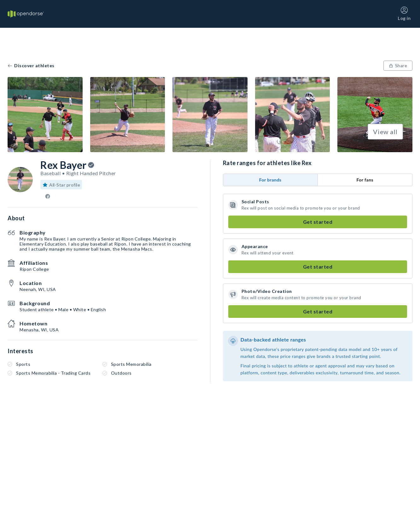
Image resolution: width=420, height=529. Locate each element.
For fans (365, 180)
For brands (270, 180)
